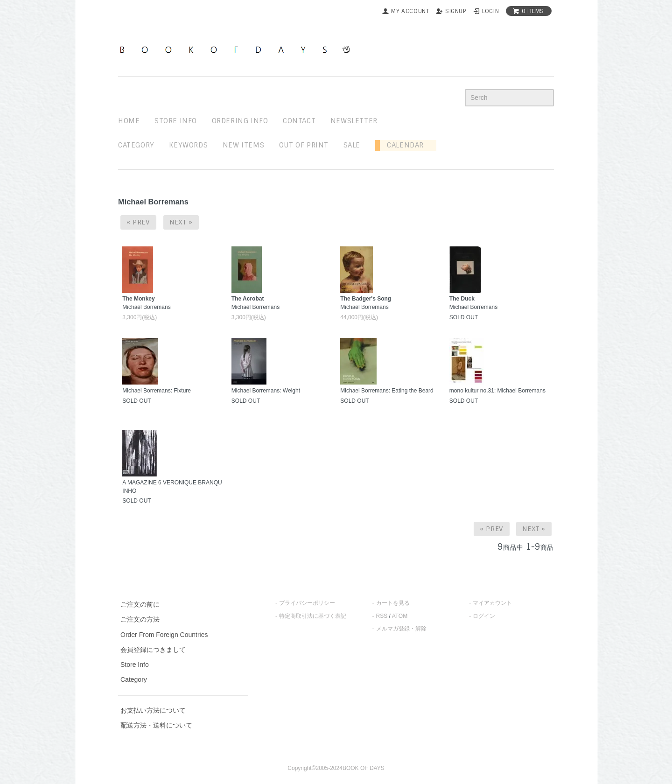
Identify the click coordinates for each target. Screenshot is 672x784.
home (129, 121)
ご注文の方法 (140, 619)
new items (243, 145)
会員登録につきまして (153, 650)
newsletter (354, 121)
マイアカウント (492, 603)
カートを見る (393, 603)
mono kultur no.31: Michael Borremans (497, 391)
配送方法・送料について (156, 725)
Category (136, 145)
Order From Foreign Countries (164, 635)
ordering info (240, 121)
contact (299, 121)
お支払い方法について (153, 710)
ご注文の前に (140, 604)
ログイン (484, 616)
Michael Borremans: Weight (266, 391)
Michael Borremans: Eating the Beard (387, 391)
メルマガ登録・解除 (401, 629)
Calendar (402, 145)
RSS (382, 616)
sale (352, 145)
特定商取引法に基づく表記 (313, 616)
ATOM (400, 616)
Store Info (135, 665)
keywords (188, 145)
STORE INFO (176, 121)
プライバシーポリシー (307, 603)
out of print (304, 145)
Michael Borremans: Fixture (157, 391)
